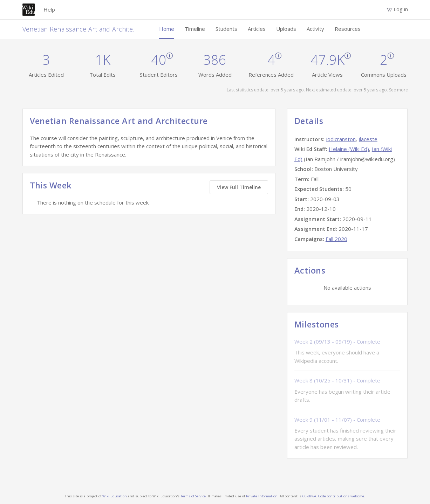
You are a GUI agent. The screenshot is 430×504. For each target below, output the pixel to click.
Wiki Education (115, 496)
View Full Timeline (239, 187)
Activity (315, 29)
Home (167, 29)
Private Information (262, 496)
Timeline (195, 29)
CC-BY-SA (309, 496)
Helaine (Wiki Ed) (349, 149)
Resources (348, 29)
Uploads (286, 29)
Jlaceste (368, 139)
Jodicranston (341, 139)
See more (398, 90)
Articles (257, 29)
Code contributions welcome (341, 496)
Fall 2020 (336, 239)
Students (226, 29)
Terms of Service (193, 496)
